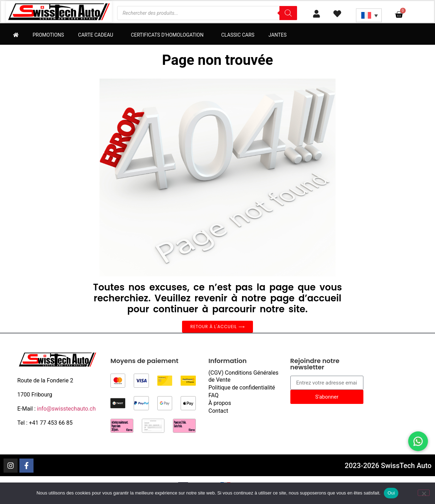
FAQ (214, 395)
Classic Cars (238, 35)
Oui (391, 493)
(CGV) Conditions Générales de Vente (243, 376)
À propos (220, 403)
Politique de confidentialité (242, 388)
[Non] (424, 493)
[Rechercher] (288, 13)
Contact (218, 411)
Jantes (277, 35)
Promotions (49, 35)
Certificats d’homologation (169, 35)
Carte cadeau (97, 35)
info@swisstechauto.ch (67, 409)
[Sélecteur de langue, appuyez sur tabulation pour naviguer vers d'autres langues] (369, 15)
